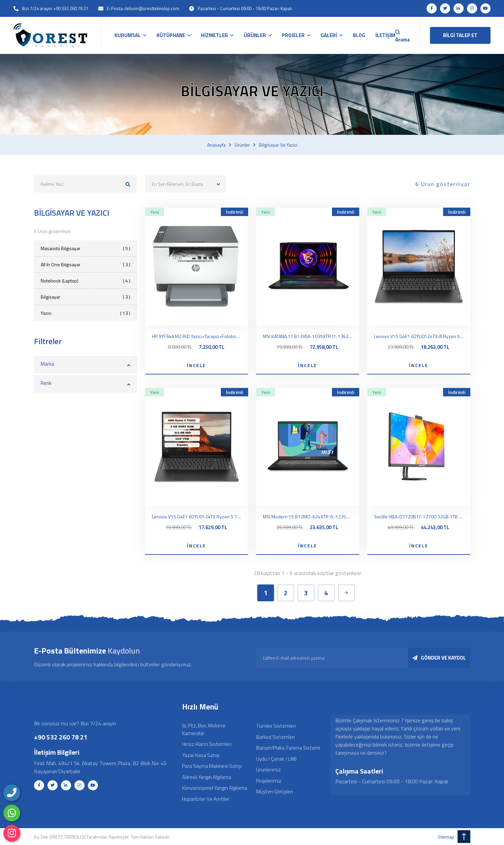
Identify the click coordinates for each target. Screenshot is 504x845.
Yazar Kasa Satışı (201, 755)
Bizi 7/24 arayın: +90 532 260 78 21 (55, 8)
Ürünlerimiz (268, 770)
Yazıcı (86, 313)
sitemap (446, 837)
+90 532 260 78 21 (61, 737)
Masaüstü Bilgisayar (86, 248)
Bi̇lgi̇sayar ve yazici (278, 145)
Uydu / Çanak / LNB (276, 759)
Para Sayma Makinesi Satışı (212, 766)
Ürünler (242, 145)
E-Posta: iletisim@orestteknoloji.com (143, 8)
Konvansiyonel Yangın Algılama (215, 788)
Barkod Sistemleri (276, 737)
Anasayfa (216, 145)
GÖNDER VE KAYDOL (439, 658)
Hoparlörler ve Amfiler (206, 799)
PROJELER (293, 35)
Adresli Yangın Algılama (207, 777)
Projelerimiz (269, 781)
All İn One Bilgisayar (86, 264)
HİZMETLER (214, 35)
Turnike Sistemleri (276, 726)
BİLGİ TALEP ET (460, 35)
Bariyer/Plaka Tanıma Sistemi (288, 748)
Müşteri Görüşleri (275, 792)
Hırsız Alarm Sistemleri (207, 744)
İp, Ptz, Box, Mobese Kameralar (204, 729)
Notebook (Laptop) (86, 281)
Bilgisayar (86, 297)
